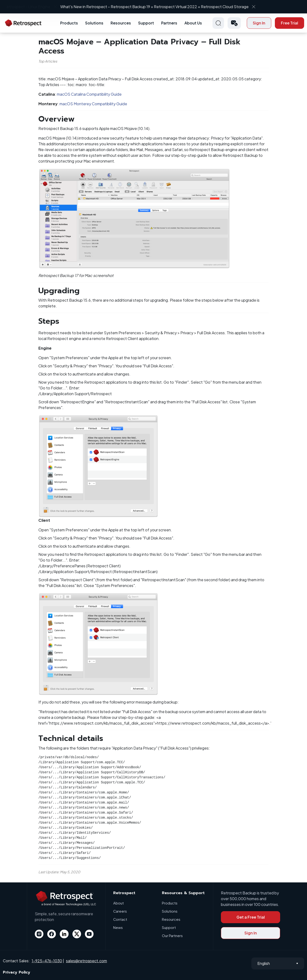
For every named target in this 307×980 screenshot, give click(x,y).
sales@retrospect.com (86, 961)
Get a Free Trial (251, 917)
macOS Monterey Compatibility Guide (93, 104)
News (118, 927)
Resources (121, 23)
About (118, 903)
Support (146, 23)
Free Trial (289, 23)
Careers (120, 911)
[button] (234, 23)
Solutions (94, 23)
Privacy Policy (17, 972)
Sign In (259, 23)
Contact (120, 919)
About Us (193, 23)
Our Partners (172, 936)
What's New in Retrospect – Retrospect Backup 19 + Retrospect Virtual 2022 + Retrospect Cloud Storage (150, 7)
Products (69, 23)
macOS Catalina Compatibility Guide (89, 94)
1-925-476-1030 (47, 961)
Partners (169, 23)
